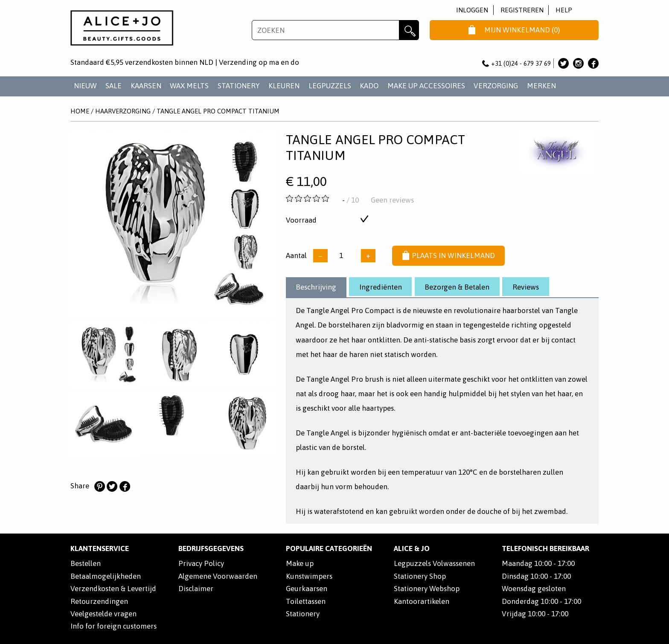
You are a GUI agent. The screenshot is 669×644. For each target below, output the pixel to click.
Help (564, 10)
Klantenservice (100, 548)
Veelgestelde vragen (103, 614)
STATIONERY (239, 86)
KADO (369, 86)
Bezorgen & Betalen (457, 287)
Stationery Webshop (427, 589)
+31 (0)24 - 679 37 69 (517, 63)
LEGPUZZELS (330, 86)
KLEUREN (284, 86)
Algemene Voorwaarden (218, 576)
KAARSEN (146, 86)
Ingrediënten (381, 287)
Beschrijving (316, 287)
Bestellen (86, 563)
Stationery (303, 614)
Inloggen (472, 10)
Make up (300, 563)
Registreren (522, 10)
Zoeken (409, 30)
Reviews (526, 287)
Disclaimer (196, 589)
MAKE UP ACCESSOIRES (426, 86)
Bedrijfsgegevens (211, 548)
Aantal (296, 255)
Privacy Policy (201, 563)
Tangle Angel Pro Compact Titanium (218, 111)
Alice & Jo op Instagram (578, 63)
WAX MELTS (189, 86)
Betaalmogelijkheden (106, 576)
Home (80, 111)
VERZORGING (496, 86)
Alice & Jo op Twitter (563, 63)
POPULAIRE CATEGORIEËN (329, 548)
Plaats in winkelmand (449, 256)
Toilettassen (306, 601)
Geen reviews (392, 200)
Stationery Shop (420, 576)
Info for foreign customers (113, 626)
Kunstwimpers (309, 576)
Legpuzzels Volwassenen (434, 563)
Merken (541, 86)
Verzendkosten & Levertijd (113, 589)
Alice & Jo (412, 548)
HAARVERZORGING (123, 111)
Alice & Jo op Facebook (593, 63)
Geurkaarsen (307, 589)
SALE (113, 86)
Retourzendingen (99, 601)
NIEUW (85, 86)
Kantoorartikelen (422, 601)
